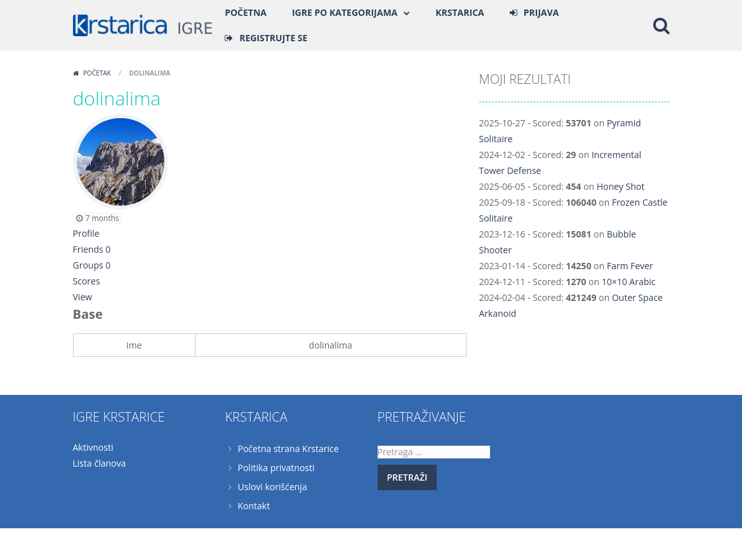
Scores (87, 281)
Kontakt (254, 506)
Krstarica (460, 12)
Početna (246, 12)
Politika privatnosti (276, 468)
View (83, 297)
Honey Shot (621, 186)
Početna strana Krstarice (288, 449)
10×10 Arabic (629, 282)
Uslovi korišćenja (273, 487)
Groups (92, 265)
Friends (92, 249)
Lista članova (100, 463)
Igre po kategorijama (345, 12)
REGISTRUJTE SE (273, 38)
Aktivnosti (93, 447)
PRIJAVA (541, 12)
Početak (97, 73)
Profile (86, 233)
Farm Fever (630, 266)
